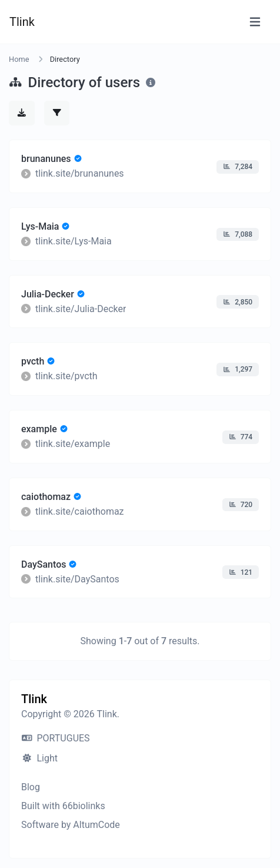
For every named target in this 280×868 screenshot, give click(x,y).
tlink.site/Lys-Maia (74, 241)
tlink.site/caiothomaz (80, 511)
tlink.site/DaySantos (77, 579)
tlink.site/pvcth (66, 376)
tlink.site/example (73, 444)
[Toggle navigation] (255, 22)
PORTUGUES (56, 738)
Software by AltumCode (71, 825)
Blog (31, 787)
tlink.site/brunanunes (80, 173)
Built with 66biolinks (63, 806)
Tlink (22, 22)
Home (19, 59)
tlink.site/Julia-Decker (81, 308)
